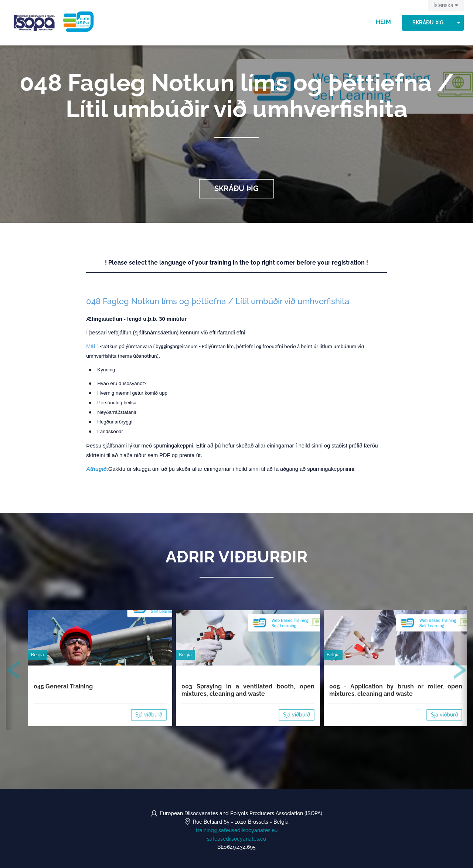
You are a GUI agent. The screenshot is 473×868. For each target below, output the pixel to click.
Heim (383, 22)
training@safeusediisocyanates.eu (237, 830)
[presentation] (14, 671)
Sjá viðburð (149, 715)
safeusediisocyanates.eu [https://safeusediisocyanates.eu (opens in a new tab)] (236, 839)
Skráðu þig (428, 23)
